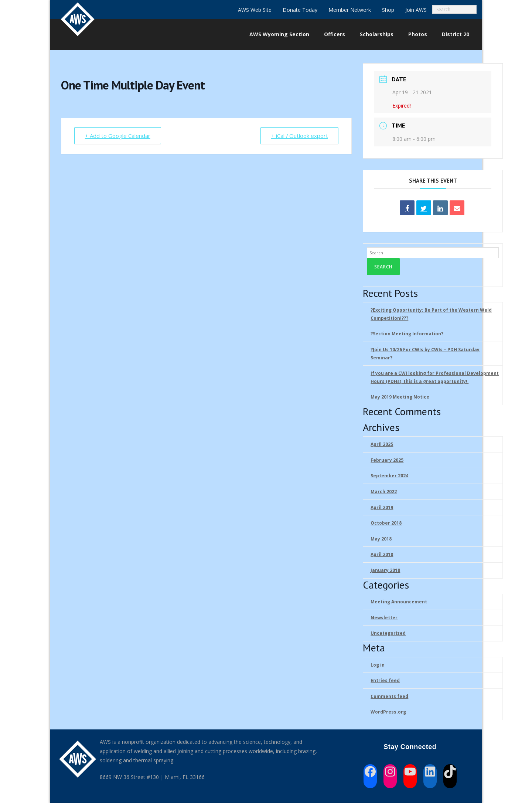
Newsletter (384, 618)
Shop (388, 10)
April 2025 (382, 444)
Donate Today (300, 10)
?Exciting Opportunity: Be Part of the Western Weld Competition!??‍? (431, 314)
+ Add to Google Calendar (118, 136)
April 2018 (382, 554)
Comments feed (389, 696)
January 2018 (385, 570)
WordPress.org (388, 712)
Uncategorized (388, 633)
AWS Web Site (255, 10)
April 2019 (382, 507)
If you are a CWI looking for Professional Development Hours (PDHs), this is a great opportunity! (435, 377)
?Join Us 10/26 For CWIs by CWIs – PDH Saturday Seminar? (425, 354)
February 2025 (387, 460)
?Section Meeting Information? (407, 334)
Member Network (350, 10)
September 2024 (389, 476)
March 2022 (384, 492)
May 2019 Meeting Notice (400, 397)
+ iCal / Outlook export (299, 136)
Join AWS (416, 10)
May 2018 (381, 539)
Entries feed (385, 680)
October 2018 (386, 523)
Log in (378, 665)
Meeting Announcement (399, 602)
